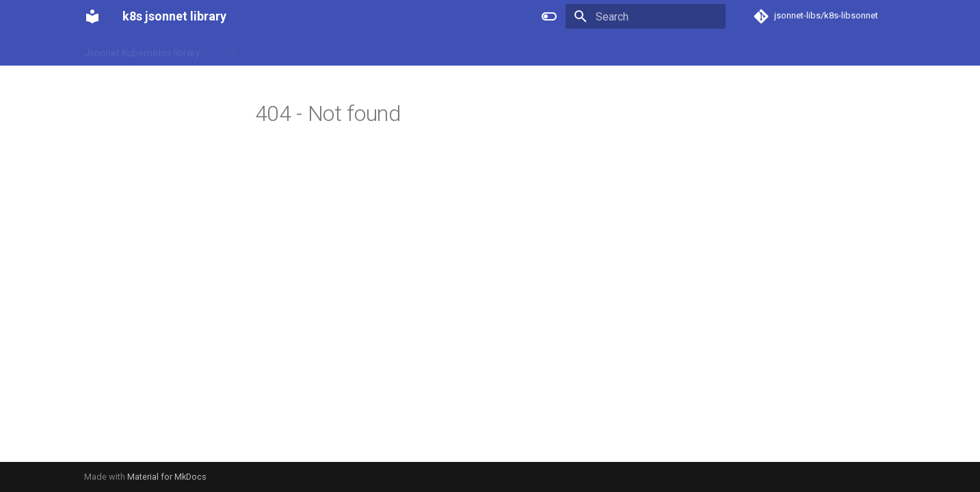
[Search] (646, 16)
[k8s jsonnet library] (92, 16)
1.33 (400, 50)
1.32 (366, 50)
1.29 (261, 50)
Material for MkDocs (167, 477)
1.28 (226, 50)
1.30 (296, 50)
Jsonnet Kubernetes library (142, 50)
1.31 (331, 50)
